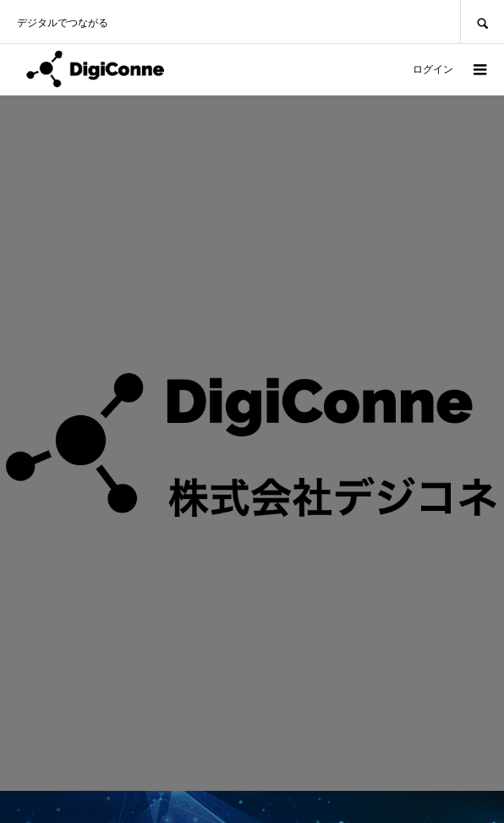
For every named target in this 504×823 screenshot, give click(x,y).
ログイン (433, 69)
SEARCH (482, 22)
